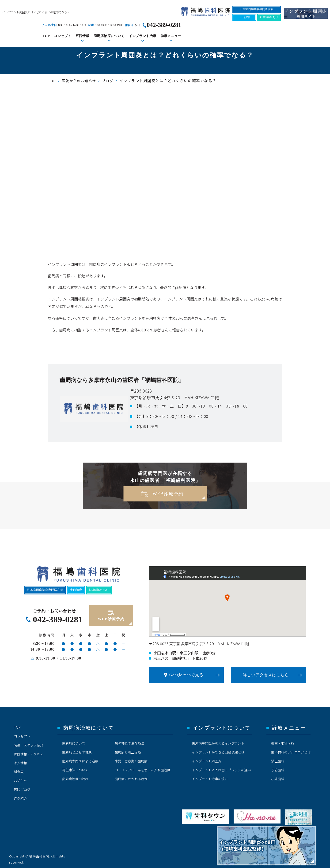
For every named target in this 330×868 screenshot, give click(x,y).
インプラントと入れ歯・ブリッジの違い (221, 768)
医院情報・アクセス (28, 752)
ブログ (108, 81)
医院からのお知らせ (79, 81)
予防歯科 (278, 768)
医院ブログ (22, 787)
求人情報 (20, 761)
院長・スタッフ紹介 (29, 743)
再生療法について (75, 768)
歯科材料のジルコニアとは (291, 750)
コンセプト (209, 22)
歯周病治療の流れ (75, 777)
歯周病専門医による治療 (80, 759)
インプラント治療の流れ (210, 777)
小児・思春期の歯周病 (131, 759)
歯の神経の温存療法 (129, 741)
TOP (193, 22)
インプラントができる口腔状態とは (218, 750)
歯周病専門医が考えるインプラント (218, 741)
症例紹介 (20, 796)
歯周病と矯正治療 (128, 750)
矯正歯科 (278, 759)
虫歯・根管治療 (283, 741)
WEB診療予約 (168, 494)
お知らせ (20, 779)
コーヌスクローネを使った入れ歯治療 (143, 768)
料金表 (19, 770)
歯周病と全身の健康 (77, 750)
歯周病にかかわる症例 (131, 777)
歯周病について (74, 741)
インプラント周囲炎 (207, 759)
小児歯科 (278, 777)
